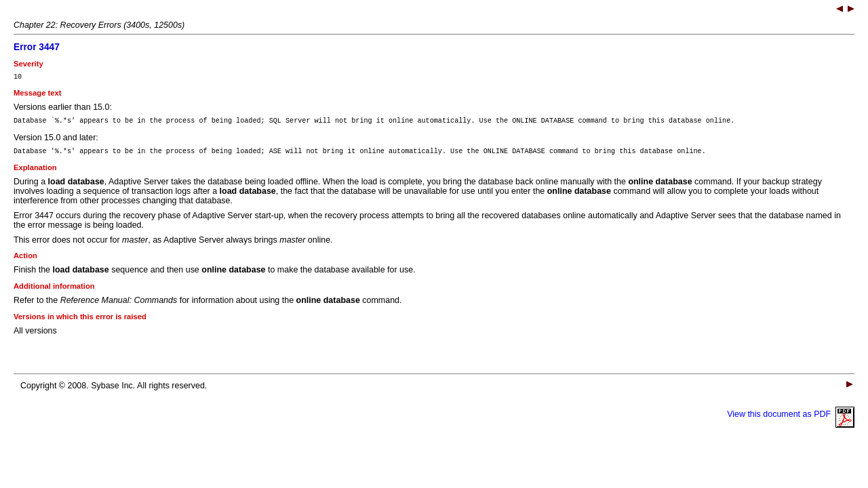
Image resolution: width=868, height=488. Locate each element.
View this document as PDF (791, 420)
